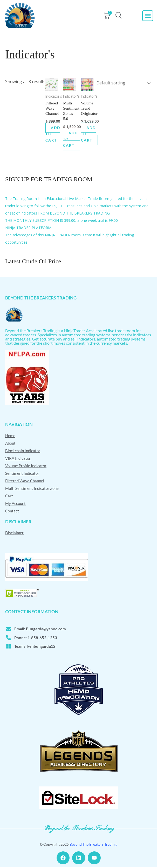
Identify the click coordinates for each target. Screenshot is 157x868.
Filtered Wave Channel (25, 481)
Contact (12, 511)
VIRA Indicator (18, 459)
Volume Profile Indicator (26, 466)
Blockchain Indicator (23, 451)
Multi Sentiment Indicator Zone (32, 489)
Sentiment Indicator (22, 474)
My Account (15, 504)
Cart (9, 496)
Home (10, 436)
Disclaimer (14, 533)
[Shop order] (122, 83)
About (10, 444)
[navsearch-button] (118, 16)
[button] (148, 16)
